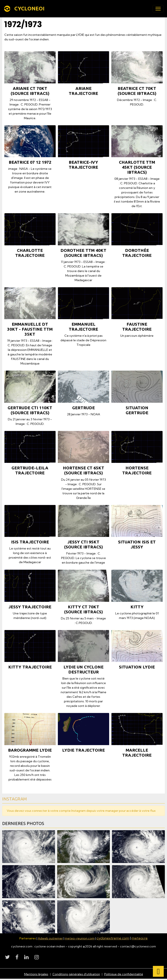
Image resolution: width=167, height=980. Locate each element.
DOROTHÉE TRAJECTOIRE (137, 253)
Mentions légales (36, 974)
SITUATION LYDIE (137, 667)
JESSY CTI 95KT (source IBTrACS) (83, 544)
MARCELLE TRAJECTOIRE (137, 753)
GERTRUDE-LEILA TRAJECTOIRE (30, 470)
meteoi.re (140, 938)
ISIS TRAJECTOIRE (30, 542)
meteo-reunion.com (80, 938)
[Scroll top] (158, 971)
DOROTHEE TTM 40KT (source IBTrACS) (83, 253)
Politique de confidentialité (124, 974)
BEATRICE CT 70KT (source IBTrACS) (137, 91)
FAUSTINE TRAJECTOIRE (137, 327)
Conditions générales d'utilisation (76, 974)
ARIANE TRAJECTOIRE (83, 91)
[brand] (25, 9)
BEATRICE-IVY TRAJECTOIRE (83, 165)
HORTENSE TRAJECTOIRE (137, 470)
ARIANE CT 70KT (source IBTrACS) (30, 91)
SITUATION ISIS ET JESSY (137, 544)
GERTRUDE (83, 408)
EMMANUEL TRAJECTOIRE (83, 327)
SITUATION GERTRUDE (137, 410)
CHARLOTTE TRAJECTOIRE (30, 253)
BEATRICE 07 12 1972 (30, 162)
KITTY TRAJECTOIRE (30, 667)
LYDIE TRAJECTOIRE (83, 750)
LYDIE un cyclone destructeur (83, 669)
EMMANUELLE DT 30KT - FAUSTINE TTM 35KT (30, 329)
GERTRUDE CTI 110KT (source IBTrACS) (30, 410)
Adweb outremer (50, 938)
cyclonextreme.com (113, 938)
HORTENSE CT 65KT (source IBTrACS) (83, 470)
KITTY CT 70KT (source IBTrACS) (83, 609)
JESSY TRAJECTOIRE (30, 607)
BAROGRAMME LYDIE (30, 750)
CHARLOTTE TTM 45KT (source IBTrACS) (137, 167)
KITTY (137, 607)
